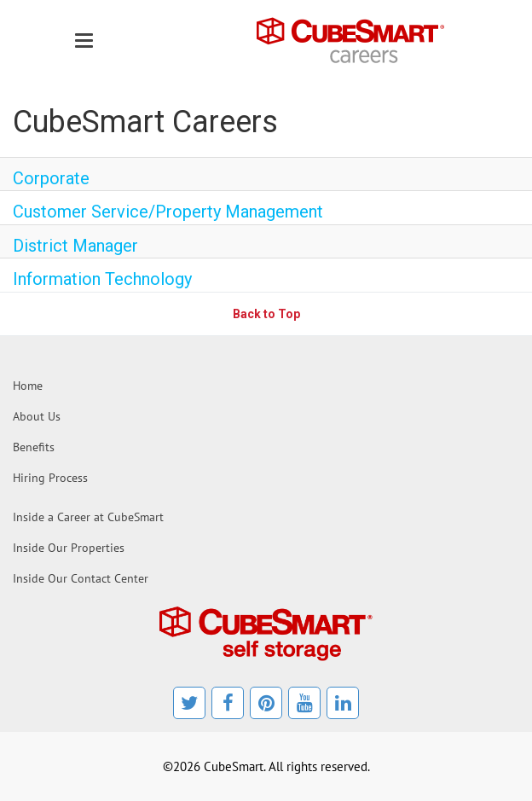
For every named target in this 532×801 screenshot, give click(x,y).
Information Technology (102, 279)
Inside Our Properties (69, 548)
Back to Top (266, 314)
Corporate (51, 178)
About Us (37, 416)
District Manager (75, 246)
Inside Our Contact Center (81, 578)
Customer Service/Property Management (168, 212)
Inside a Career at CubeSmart (88, 517)
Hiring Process (50, 478)
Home (28, 386)
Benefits (34, 447)
